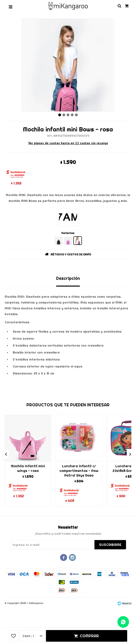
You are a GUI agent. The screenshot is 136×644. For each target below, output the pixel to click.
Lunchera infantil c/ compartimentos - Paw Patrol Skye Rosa (79, 471)
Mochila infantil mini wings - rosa (28, 468)
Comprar (89, 636)
